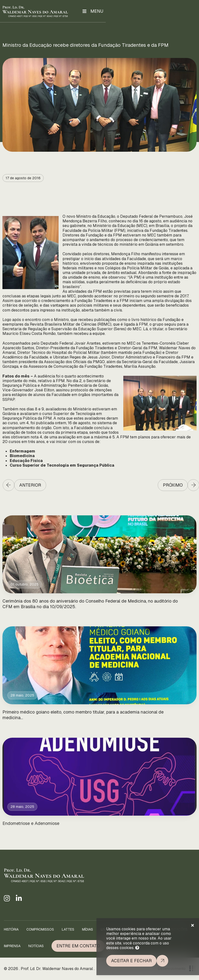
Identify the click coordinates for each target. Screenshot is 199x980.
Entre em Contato (78, 946)
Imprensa (12, 946)
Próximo (173, 485)
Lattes (68, 929)
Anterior (30, 485)
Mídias (88, 929)
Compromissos (40, 929)
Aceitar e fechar (131, 961)
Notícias (36, 946)
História (11, 929)
